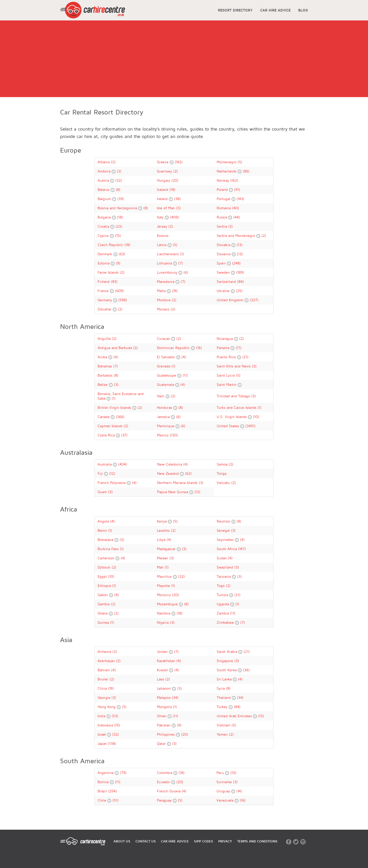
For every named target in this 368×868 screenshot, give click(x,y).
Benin (103, 530)
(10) (256, 417)
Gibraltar (105, 309)
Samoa (223, 464)
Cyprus (104, 235)
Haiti (161, 396)
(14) (239, 791)
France (104, 291)
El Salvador (167, 357)
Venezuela (226, 800)
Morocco (164, 595)
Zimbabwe (226, 622)
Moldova (164, 300)
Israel (102, 734)
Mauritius (165, 576)
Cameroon (107, 558)
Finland (104, 281)
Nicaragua (225, 338)
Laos (161, 679)
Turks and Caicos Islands (237, 407)
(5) (240, 162)
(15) (118, 235)
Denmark (106, 254)
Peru (221, 773)
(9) (118, 263)
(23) (119, 226)
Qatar (162, 743)
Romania (224, 208)
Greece (163, 162)
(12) (112, 473)
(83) (114, 281)
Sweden (224, 272)
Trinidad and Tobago (234, 396)
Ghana (103, 613)
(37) (124, 435)
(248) (236, 263)
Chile (102, 800)
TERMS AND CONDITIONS (257, 841)
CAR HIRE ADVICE (275, 10)
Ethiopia (105, 586)
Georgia (105, 697)
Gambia (104, 604)
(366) (120, 417)
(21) (245, 357)
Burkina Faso (109, 549)
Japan (103, 743)
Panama (224, 348)
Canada (104, 417)
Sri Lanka (225, 679)
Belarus (104, 189)
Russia (222, 217)
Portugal (224, 199)
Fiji (101, 473)
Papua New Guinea (173, 492)
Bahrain (104, 670)
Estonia (104, 263)
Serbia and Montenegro (237, 235)
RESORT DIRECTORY (235, 10)
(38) (177, 199)
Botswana (106, 540)
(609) (119, 291)
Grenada (164, 366)
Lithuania (165, 263)
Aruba (103, 357)
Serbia (222, 226)
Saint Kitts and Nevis (234, 366)
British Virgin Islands (115, 407)
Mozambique (168, 604)
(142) (179, 162)
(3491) (250, 426)
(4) (116, 357)
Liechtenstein (169, 254)
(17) (239, 348)
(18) (172, 189)
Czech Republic (111, 245)
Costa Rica (107, 435)
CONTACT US (146, 841)
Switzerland (227, 281)
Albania (104, 162)
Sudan (222, 558)
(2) (113, 162)
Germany (105, 300)
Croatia (104, 226)
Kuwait (163, 670)
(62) (188, 473)
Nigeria (163, 622)
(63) (122, 254)
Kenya (162, 521)
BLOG (303, 10)
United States (228, 426)
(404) (123, 464)
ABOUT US (122, 841)
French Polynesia (112, 483)
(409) (174, 217)
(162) (234, 180)
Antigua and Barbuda (115, 348)
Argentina (106, 773)
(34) (175, 697)
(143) (240, 199)
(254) (112, 791)
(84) (240, 281)
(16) (199, 348)
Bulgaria (105, 217)
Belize (103, 384)
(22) (181, 576)
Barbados (106, 375)
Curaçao (164, 338)
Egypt (103, 576)
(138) (112, 743)
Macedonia (166, 281)
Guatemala (166, 384)
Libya (162, 540)
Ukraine (224, 291)
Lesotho (164, 530)
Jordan (163, 651)
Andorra (105, 171)
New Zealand (169, 473)
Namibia (164, 613)
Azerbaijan (107, 661)
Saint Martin (227, 384)
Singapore (226, 661)
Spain (222, 263)
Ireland (163, 199)
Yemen (223, 734)
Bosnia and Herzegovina (118, 208)
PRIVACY (225, 841)
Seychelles (226, 540)
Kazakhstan (167, 661)
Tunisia (223, 595)
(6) (186, 272)
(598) (123, 300)
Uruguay (224, 791)
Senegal (224, 530)
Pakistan (164, 725)
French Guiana (169, 791)
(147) (242, 549)
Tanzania (224, 576)
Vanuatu (224, 483)
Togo (221, 586)
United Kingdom (231, 300)
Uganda (223, 604)
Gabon (103, 595)
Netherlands (227, 171)
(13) (240, 245)
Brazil (103, 791)
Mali (161, 567)
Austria (104, 180)
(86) (246, 171)
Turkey (223, 707)
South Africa (227, 549)
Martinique (166, 426)
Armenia (105, 651)
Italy (161, 217)
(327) (254, 300)
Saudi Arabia (228, 651)
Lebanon (164, 688)
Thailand (224, 697)
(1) (182, 254)
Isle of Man (166, 208)
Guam (103, 492)
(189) (240, 272)
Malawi (163, 558)
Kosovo (163, 235)
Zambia (223, 613)
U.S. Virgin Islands (232, 417)
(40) (235, 208)
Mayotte (164, 586)
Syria (221, 688)
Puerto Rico (227, 357)
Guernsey (165, 171)
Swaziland (226, 567)
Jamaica (164, 417)
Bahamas (105, 366)
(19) (175, 291)
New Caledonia (170, 464)
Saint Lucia (226, 375)
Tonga (222, 473)
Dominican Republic (174, 348)
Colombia (165, 773)
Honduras (165, 407)
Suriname (225, 782)
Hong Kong (107, 707)
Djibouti (105, 567)
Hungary (164, 180)
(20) (175, 180)
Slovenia (224, 254)
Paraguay (165, 800)
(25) (239, 291)
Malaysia (164, 697)
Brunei (104, 679)
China (103, 688)
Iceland (163, 189)
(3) (178, 208)
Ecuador (164, 782)
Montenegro (227, 162)
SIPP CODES (204, 841)
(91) (237, 189)
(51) (116, 800)
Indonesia (106, 725)
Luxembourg (168, 272)
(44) (237, 217)
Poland (223, 189)
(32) (119, 180)
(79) (123, 773)
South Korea (227, 670)
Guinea (104, 622)
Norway (223, 180)
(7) (180, 263)
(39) (121, 199)
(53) (115, 716)
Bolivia (104, 782)
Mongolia (165, 707)
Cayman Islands (111, 426)
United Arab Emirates (235, 716)
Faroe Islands (109, 272)
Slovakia (224, 245)
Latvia (162, 245)
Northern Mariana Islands (178, 483)
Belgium (105, 199)
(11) (185, 375)
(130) (174, 435)
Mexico (163, 435)
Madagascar (167, 549)
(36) (246, 670)
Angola (104, 521)
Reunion (224, 521)
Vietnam (224, 725)
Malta (162, 291)
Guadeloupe (167, 375)
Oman (162, 716)
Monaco (164, 309)
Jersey (163, 226)
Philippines (166, 734)
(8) (118, 189)
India (102, 716)
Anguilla (105, 338)
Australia (105, 464)
